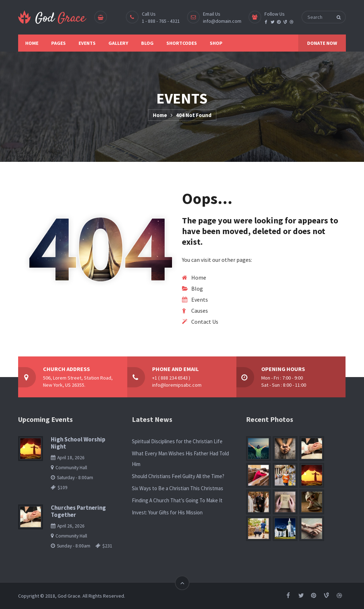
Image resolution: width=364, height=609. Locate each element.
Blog (197, 288)
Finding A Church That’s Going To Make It (177, 500)
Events (200, 300)
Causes (200, 311)
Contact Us (205, 322)
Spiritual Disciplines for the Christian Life (177, 441)
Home (160, 115)
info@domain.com (222, 21)
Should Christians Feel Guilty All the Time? (178, 476)
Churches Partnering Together (78, 511)
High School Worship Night (78, 443)
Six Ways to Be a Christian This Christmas (178, 488)
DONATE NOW (322, 43)
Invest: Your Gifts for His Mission (167, 512)
